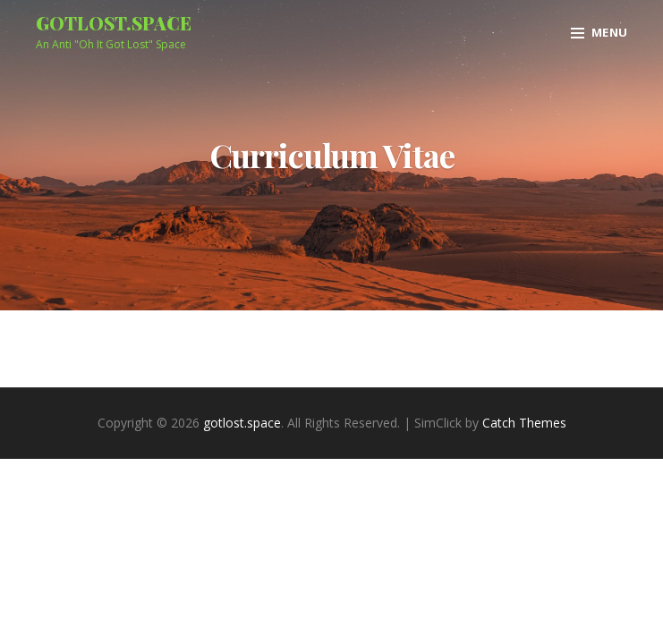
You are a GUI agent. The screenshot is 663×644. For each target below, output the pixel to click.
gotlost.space (114, 23)
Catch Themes (524, 423)
